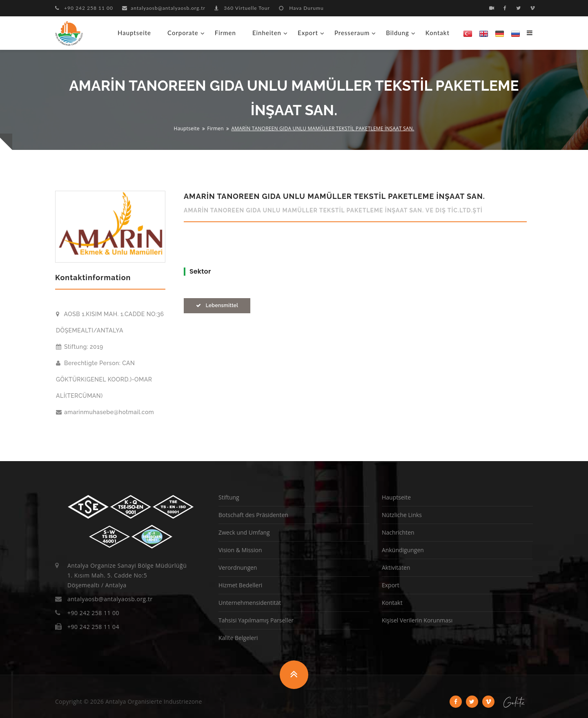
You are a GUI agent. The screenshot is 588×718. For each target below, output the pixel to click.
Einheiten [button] (267, 33)
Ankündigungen (403, 550)
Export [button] (308, 33)
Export (391, 585)
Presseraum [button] (352, 33)
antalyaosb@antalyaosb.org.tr (164, 8)
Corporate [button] (183, 33)
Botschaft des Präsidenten (253, 515)
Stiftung (229, 497)
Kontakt (438, 33)
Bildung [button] (398, 33)
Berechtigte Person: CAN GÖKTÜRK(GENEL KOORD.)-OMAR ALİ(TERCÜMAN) (104, 379)
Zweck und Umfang (244, 532)
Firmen (225, 33)
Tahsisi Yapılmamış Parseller (256, 620)
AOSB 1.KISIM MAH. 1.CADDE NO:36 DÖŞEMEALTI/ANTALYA (110, 322)
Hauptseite (134, 33)
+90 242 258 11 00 (84, 8)
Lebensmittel (217, 305)
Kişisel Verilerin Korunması (417, 620)
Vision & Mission (240, 550)
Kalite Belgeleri (238, 638)
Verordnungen (238, 567)
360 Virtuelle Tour (242, 8)
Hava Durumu (301, 8)
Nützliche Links (402, 515)
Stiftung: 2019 (80, 347)
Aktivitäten (396, 567)
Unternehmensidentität (250, 603)
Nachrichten (398, 532)
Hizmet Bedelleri (240, 585)
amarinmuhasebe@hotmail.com (105, 412)
